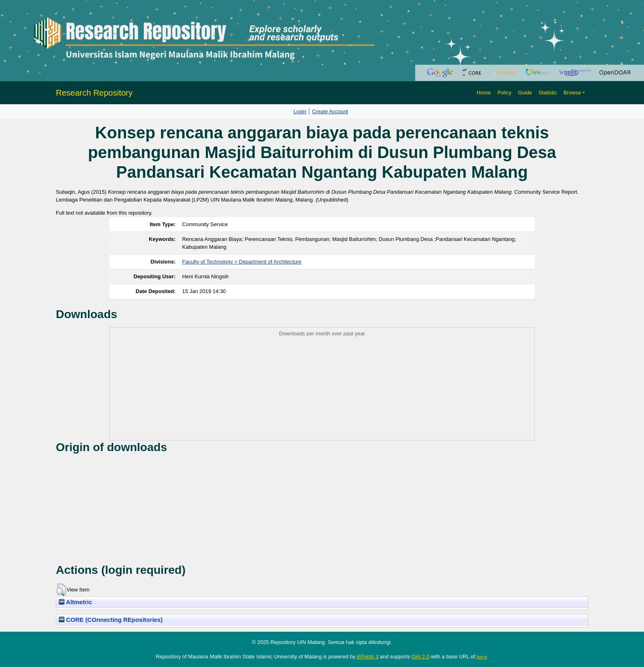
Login (300, 111)
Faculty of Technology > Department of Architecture (242, 262)
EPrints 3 (368, 657)
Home (484, 93)
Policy (504, 93)
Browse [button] (572, 93)
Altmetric (75, 602)
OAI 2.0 (420, 657)
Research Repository (94, 93)
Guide (525, 93)
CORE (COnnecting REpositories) (111, 620)
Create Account (330, 111)
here (482, 657)
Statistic (548, 93)
